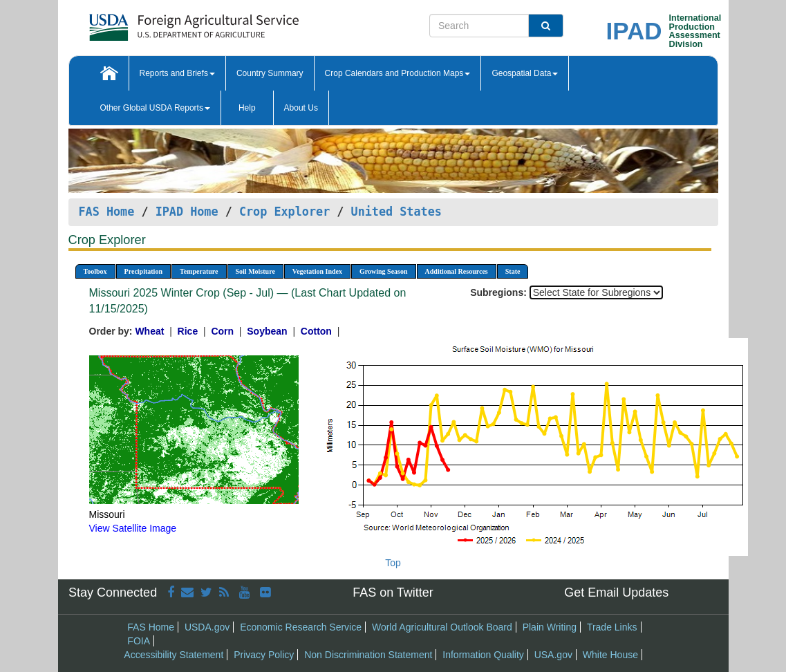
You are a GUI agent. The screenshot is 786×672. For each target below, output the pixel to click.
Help (247, 108)
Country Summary (270, 73)
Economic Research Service (301, 627)
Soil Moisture (255, 271)
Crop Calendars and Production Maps (398, 73)
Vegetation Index (317, 271)
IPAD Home (187, 212)
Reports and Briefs (177, 73)
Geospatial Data (525, 73)
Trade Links (612, 627)
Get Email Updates (616, 592)
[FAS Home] (159, 22)
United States (396, 212)
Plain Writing (550, 627)
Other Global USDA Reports (155, 108)
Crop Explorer (284, 212)
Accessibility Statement (174, 655)
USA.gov (553, 655)
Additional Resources (457, 271)
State (513, 271)
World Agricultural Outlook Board (442, 627)
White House (610, 655)
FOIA (139, 641)
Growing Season (384, 271)
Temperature (199, 271)
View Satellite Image (133, 528)
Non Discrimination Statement (368, 655)
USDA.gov (207, 627)
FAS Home (107, 212)
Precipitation (143, 271)
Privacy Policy (264, 655)
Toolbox (95, 271)
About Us (301, 108)
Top (393, 563)
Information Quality (483, 655)
